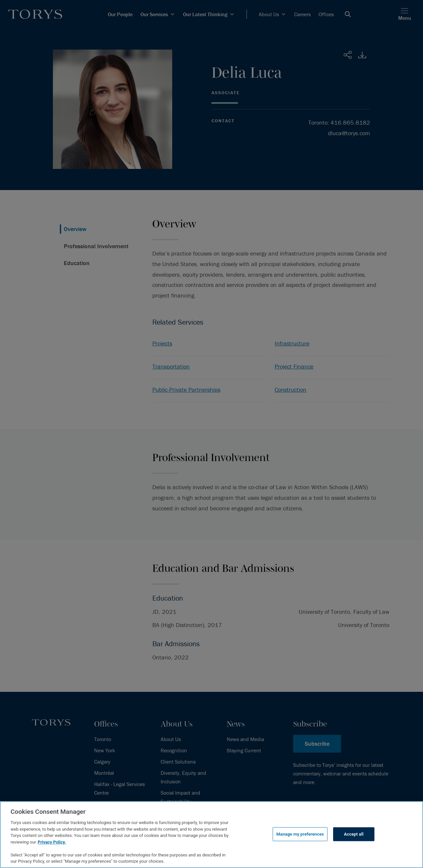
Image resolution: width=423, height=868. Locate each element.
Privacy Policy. (52, 842)
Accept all (354, 834)
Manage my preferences (300, 834)
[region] (211, 835)
